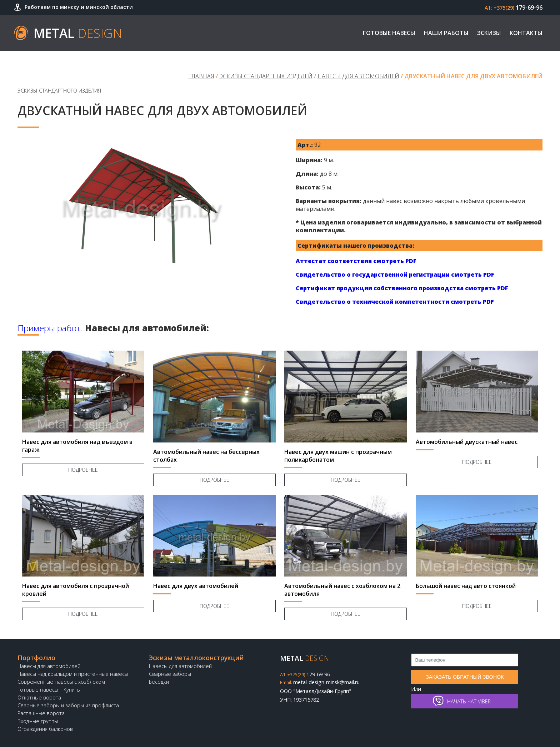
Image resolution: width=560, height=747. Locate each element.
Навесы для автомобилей (358, 76)
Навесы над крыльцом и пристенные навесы (73, 674)
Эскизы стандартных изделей (266, 76)
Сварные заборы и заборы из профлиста (68, 705)
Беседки (159, 682)
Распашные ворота (41, 713)
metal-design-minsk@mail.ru (320, 682)
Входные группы (38, 721)
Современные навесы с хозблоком (61, 682)
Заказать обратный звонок (465, 677)
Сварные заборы (170, 674)
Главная (201, 76)
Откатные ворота (39, 697)
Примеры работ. (50, 328)
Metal (78, 33)
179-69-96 (514, 8)
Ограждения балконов (45, 729)
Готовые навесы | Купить (49, 690)
